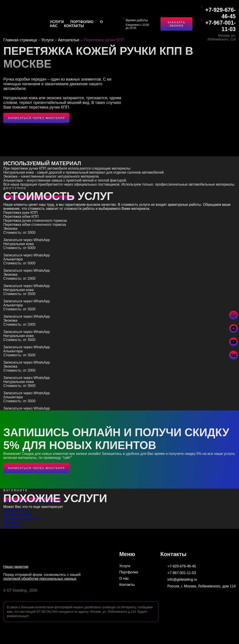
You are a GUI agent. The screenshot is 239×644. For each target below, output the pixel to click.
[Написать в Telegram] (233, 329)
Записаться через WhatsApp (36, 118)
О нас (124, 578)
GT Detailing (17, 590)
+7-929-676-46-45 (220, 13)
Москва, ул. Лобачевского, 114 (221, 37)
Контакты (74, 26)
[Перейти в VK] (233, 355)
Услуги (57, 22)
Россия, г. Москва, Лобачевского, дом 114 (198, 586)
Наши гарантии (16, 567)
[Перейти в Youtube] (233, 342)
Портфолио (82, 22)
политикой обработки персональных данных (40, 579)
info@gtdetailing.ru (179, 580)
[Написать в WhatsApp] (233, 315)
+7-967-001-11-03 (220, 26)
